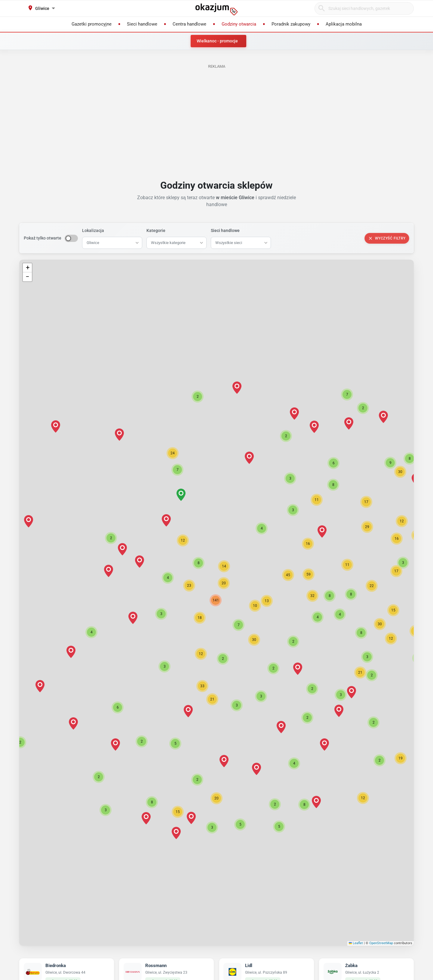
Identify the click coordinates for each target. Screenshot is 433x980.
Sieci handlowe (225, 230)
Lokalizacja (93, 230)
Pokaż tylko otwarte (43, 238)
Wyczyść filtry (387, 238)
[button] (200, 618)
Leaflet (356, 943)
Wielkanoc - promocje (217, 41)
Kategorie (156, 230)
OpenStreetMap (381, 943)
